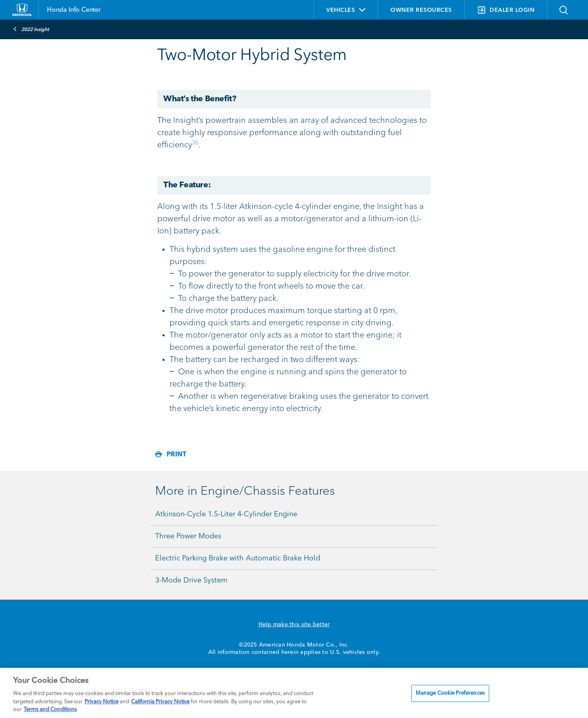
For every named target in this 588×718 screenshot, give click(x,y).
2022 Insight (31, 29)
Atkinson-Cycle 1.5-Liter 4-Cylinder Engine (226, 514)
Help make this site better (294, 625)
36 (195, 143)
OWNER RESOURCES (421, 10)
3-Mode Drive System (191, 580)
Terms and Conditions (50, 710)
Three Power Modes (188, 536)
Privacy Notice (101, 702)
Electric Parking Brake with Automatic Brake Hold (238, 558)
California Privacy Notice (160, 702)
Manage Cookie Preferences (450, 693)
